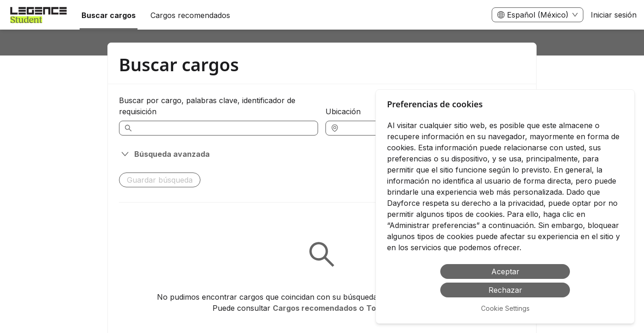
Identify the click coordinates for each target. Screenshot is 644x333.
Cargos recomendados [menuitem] (190, 15)
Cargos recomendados (315, 308)
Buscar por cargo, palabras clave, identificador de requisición (207, 106)
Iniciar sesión (614, 15)
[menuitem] (37, 15)
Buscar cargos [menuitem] (109, 15)
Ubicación (343, 111)
